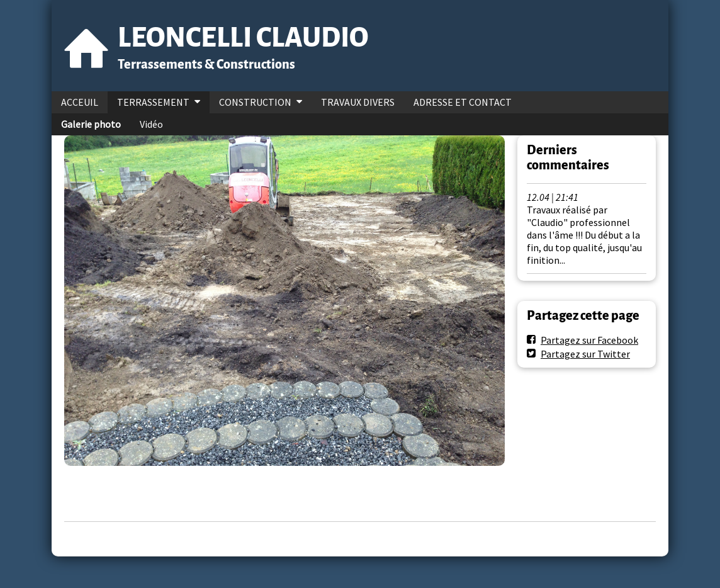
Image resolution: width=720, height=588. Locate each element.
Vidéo (151, 124)
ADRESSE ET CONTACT (463, 102)
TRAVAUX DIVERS (358, 102)
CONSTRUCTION (255, 102)
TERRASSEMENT (153, 102)
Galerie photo (91, 124)
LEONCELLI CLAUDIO (243, 37)
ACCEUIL (80, 102)
